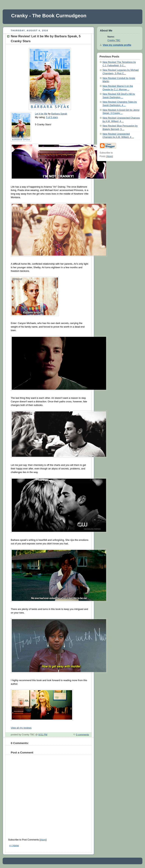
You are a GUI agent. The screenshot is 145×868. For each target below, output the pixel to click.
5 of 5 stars (52, 117)
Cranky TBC (114, 40)
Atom (43, 840)
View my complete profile (117, 45)
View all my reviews (21, 728)
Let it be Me (41, 114)
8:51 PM (43, 735)
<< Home (14, 846)
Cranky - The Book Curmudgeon (49, 16)
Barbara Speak (59, 114)
